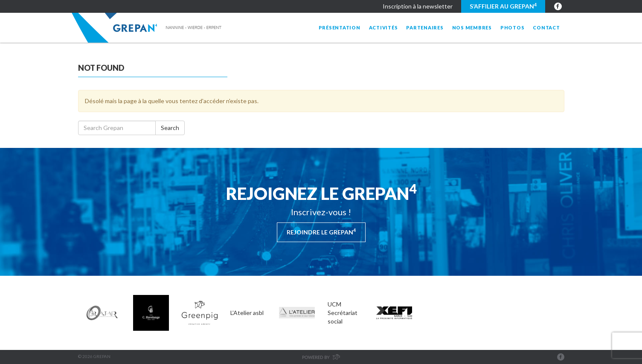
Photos (513, 27)
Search (170, 128)
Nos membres (472, 27)
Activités (383, 27)
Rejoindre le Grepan (321, 231)
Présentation (340, 27)
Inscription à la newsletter (418, 6)
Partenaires (425, 27)
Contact (546, 27)
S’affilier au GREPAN (503, 6)
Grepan (147, 28)
